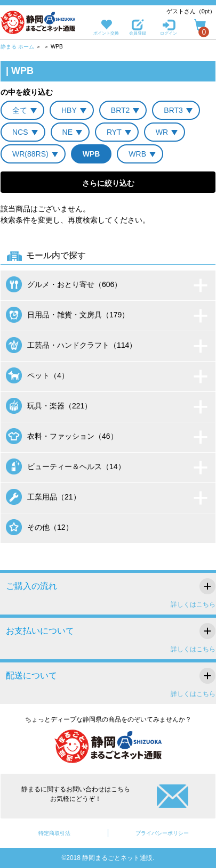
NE (67, 132)
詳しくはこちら (193, 604)
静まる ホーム (17, 47)
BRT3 (173, 110)
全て (20, 110)
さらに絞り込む (108, 183)
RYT (114, 132)
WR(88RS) (30, 154)
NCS (20, 132)
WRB (137, 154)
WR (162, 132)
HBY (69, 110)
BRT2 (121, 110)
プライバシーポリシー (162, 833)
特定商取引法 (54, 833)
